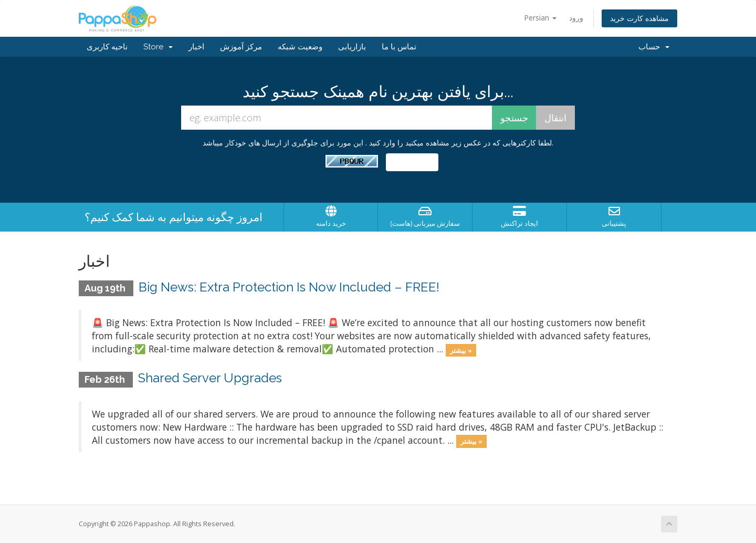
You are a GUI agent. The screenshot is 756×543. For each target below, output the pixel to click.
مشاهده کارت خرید (639, 18)
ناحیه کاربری (107, 47)
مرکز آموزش (241, 47)
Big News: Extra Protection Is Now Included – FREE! (289, 287)
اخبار (196, 47)
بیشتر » (461, 350)
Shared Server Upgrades (210, 378)
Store (158, 47)
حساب (654, 47)
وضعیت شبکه (300, 47)
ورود (576, 18)
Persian (540, 18)
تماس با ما (399, 47)
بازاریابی (352, 47)
